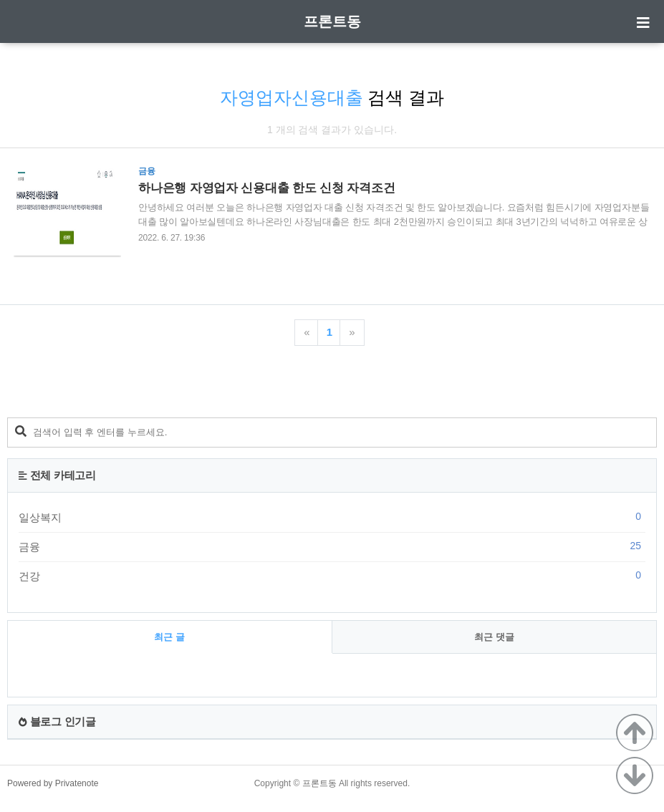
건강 (332, 576)
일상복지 (332, 517)
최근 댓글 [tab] (494, 637)
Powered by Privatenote (53, 783)
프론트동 (332, 21)
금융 (332, 546)
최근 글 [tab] (169, 637)
